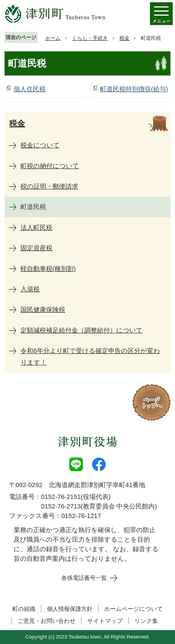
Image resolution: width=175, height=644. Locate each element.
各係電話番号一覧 (84, 578)
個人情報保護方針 (70, 609)
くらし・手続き (90, 38)
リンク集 (146, 621)
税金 (124, 38)
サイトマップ (105, 621)
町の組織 (24, 609)
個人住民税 (30, 89)
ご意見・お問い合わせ (47, 621)
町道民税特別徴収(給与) (134, 89)
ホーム (53, 38)
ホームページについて (134, 609)
